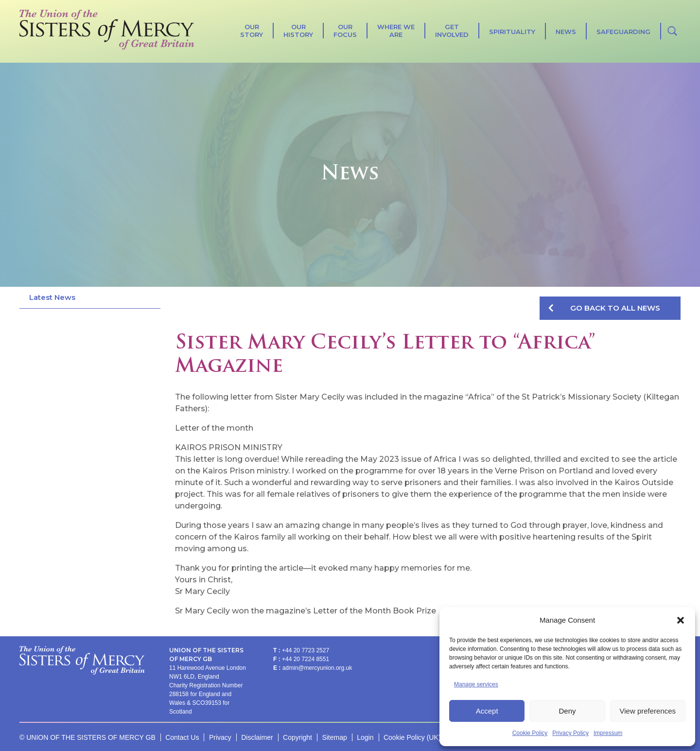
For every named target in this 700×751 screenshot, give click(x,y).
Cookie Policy (530, 733)
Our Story (252, 31)
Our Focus (345, 31)
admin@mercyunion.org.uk (317, 668)
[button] (681, 620)
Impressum (608, 733)
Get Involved (452, 31)
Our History (298, 31)
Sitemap (334, 737)
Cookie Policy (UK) (412, 737)
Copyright (297, 737)
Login (365, 737)
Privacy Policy (570, 733)
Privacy (220, 737)
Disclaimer (257, 737)
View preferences (648, 711)
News (566, 32)
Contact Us (182, 737)
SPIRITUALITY (512, 32)
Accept (487, 711)
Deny (567, 711)
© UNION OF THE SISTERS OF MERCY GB (87, 737)
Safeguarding (623, 32)
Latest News (52, 297)
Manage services (476, 684)
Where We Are (396, 31)
